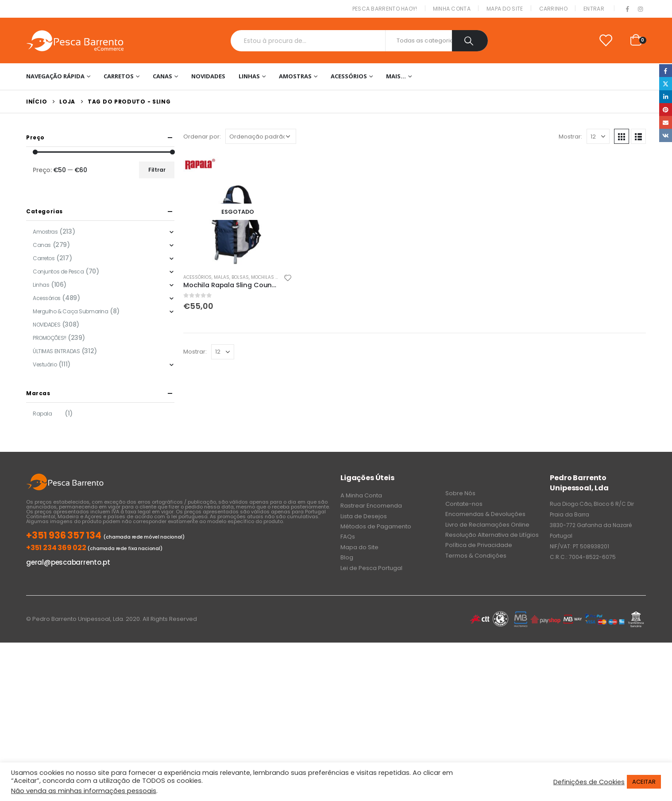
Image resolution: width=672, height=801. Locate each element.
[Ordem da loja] (261, 136)
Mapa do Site (505, 9)
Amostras (295, 76)
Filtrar (157, 170)
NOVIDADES (208, 76)
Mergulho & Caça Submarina (71, 311)
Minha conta (452, 9)
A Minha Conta (361, 495)
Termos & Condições (476, 556)
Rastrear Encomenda (371, 506)
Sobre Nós (460, 493)
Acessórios (349, 76)
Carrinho (553, 9)
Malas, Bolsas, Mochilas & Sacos (255, 277)
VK (666, 135)
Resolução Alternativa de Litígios (492, 535)
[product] (238, 212)
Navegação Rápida (55, 76)
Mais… (396, 76)
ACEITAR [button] (644, 782)
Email (666, 122)
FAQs (348, 537)
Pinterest (666, 110)
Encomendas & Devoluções (485, 514)
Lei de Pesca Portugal (371, 568)
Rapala (42, 414)
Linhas (249, 76)
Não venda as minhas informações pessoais (84, 791)
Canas (162, 76)
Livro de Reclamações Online (487, 525)
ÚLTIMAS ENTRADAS (56, 351)
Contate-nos (464, 504)
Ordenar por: (202, 137)
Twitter (666, 83)
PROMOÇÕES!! (49, 338)
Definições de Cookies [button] (589, 782)
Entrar (594, 9)
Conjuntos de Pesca (58, 271)
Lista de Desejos (364, 516)
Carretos (119, 76)
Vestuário (45, 364)
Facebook (666, 71)
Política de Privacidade (479, 545)
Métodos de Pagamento (376, 526)
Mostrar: (570, 137)
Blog (347, 557)
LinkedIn (666, 97)
